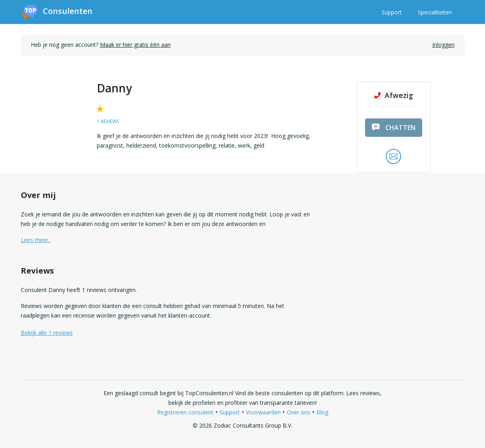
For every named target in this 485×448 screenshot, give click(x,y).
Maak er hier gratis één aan (135, 45)
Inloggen (443, 45)
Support (392, 12)
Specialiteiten (435, 12)
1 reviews (108, 121)
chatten (394, 128)
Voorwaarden (263, 412)
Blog (322, 412)
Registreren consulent (185, 412)
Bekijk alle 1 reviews (47, 333)
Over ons (298, 412)
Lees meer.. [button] (36, 240)
